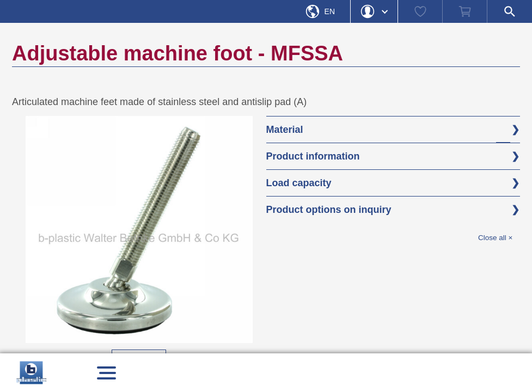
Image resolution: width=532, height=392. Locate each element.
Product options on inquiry (329, 210)
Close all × (495, 238)
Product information (313, 156)
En (330, 11)
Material (285, 130)
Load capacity (299, 183)
